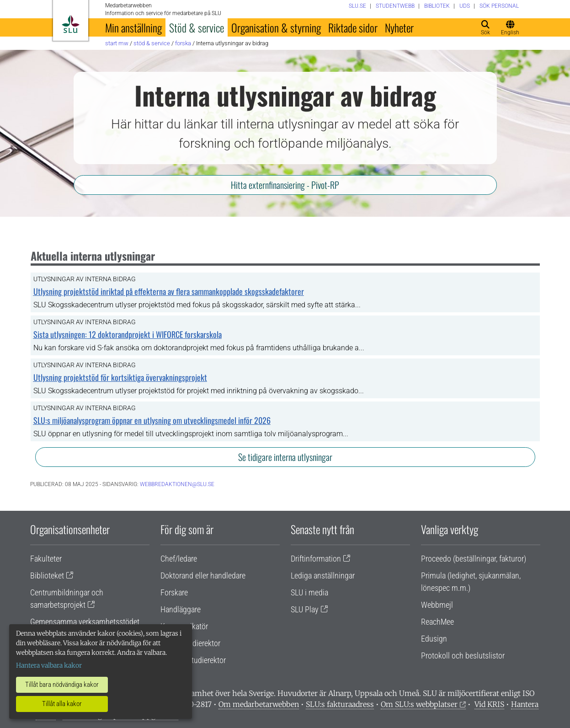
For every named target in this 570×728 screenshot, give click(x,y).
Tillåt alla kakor (62, 704)
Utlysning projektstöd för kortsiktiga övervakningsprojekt (120, 377)
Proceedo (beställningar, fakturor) (474, 559)
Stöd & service (197, 27)
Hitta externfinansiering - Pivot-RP (285, 185)
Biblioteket (47, 575)
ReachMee (437, 622)
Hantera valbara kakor (49, 665)
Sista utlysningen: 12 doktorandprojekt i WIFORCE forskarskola (128, 334)
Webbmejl (437, 605)
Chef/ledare (179, 559)
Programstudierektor (193, 660)
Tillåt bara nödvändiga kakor (62, 685)
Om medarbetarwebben (259, 704)
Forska (183, 43)
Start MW (117, 43)
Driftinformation (316, 559)
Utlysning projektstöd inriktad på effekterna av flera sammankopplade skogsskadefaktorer (169, 291)
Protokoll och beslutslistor (463, 656)
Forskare (174, 592)
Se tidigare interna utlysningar (285, 457)
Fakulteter (46, 559)
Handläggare (181, 609)
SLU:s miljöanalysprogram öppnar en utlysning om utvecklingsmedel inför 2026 (152, 420)
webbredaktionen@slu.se (177, 484)
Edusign (434, 639)
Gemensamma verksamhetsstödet (85, 622)
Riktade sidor (353, 27)
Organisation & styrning (276, 27)
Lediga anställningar (323, 575)
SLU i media (309, 592)
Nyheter (399, 27)
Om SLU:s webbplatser (419, 704)
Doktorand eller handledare (203, 575)
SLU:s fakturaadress (340, 704)
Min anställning (133, 27)
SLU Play (305, 609)
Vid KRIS (489, 704)
